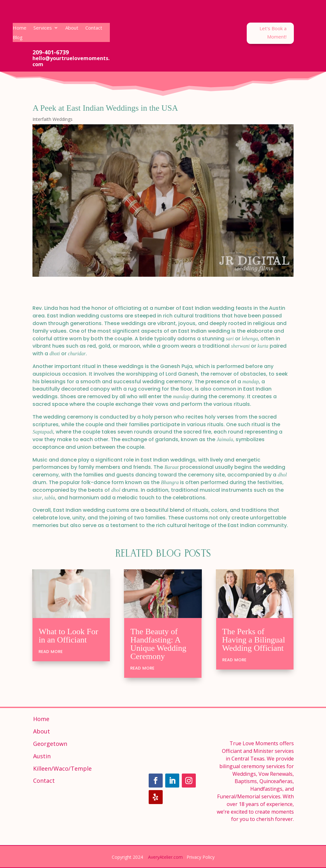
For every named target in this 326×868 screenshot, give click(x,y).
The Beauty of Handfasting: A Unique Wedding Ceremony (158, 644)
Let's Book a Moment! (273, 32)
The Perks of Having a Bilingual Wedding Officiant (254, 640)
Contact (94, 28)
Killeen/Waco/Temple (62, 768)
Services (43, 28)
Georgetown (50, 744)
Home (20, 28)
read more (51, 651)
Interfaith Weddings (53, 119)
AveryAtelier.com (165, 857)
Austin (42, 756)
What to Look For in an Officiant (68, 636)
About (72, 28)
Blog (18, 38)
